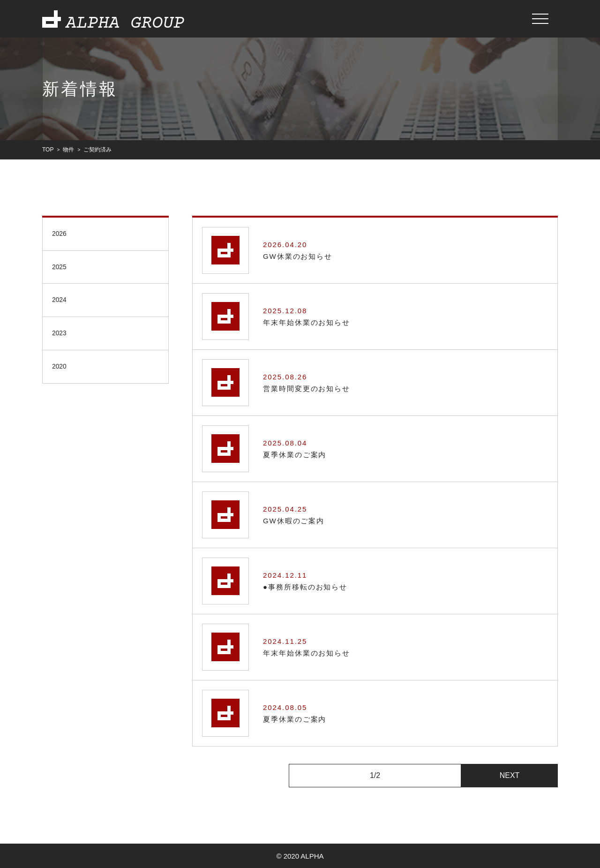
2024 (60, 302)
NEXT (510, 775)
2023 (60, 336)
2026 (60, 234)
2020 (60, 371)
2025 (60, 268)
